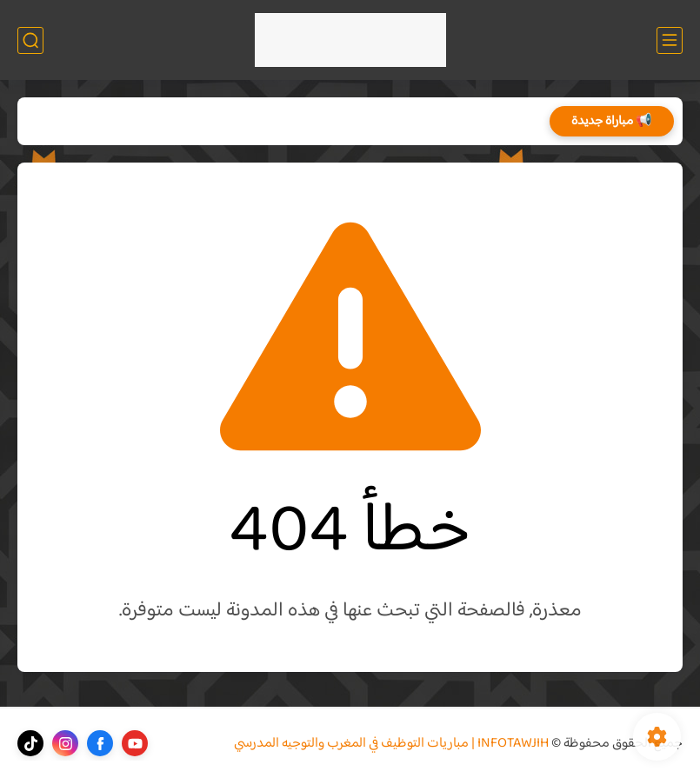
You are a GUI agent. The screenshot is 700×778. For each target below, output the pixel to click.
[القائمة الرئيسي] (670, 40)
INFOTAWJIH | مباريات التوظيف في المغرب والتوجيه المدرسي (391, 744)
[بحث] (30, 40)
